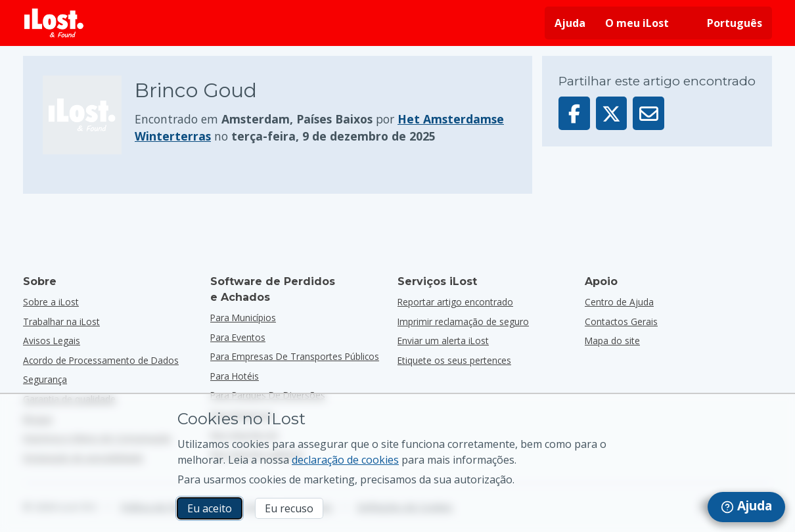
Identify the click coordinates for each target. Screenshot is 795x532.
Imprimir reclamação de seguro (463, 321)
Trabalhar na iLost (61, 321)
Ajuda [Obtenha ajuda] (570, 23)
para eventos (238, 337)
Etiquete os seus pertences (454, 360)
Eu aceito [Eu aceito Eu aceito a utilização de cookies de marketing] (210, 508)
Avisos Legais (52, 341)
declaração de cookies (345, 460)
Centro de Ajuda (619, 302)
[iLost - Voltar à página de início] (54, 23)
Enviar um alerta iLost (443, 341)
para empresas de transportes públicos (295, 356)
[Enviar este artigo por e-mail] (648, 113)
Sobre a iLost (51, 302)
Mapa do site (612, 341)
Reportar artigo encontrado (455, 302)
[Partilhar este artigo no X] (612, 113)
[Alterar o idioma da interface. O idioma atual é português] (725, 23)
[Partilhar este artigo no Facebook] (574, 113)
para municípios (243, 318)
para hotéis (235, 376)
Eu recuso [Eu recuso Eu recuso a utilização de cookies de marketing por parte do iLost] (289, 508)
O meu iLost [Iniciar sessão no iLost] (637, 23)
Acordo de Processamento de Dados (101, 360)
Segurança (45, 379)
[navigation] (746, 507)
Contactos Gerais (621, 321)
